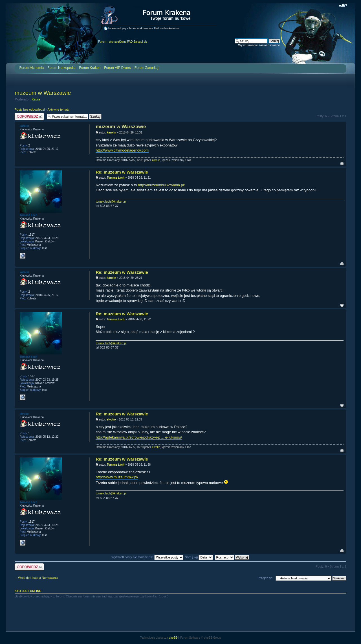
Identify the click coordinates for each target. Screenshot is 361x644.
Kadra (36, 99)
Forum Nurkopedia (61, 68)
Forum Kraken (90, 68)
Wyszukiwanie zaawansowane (259, 45)
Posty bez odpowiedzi (30, 109)
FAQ (130, 42)
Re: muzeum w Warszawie (122, 172)
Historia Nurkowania (167, 28)
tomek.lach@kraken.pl (111, 201)
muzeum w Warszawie (43, 93)
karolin (112, 132)
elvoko (111, 420)
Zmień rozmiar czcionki (343, 5)
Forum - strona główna (112, 42)
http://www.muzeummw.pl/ (117, 477)
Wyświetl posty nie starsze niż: (147, 557)
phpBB (173, 638)
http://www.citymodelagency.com (122, 150)
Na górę (342, 164)
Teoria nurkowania (140, 28)
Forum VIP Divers (117, 68)
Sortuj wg (199, 557)
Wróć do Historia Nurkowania (38, 578)
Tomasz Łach (116, 178)
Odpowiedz (29, 116)
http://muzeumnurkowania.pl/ (161, 185)
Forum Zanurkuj (147, 68)
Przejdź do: (266, 578)
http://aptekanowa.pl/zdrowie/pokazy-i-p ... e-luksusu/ (139, 437)
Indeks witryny (117, 28)
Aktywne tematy (58, 109)
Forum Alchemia (31, 68)
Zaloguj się (140, 42)
